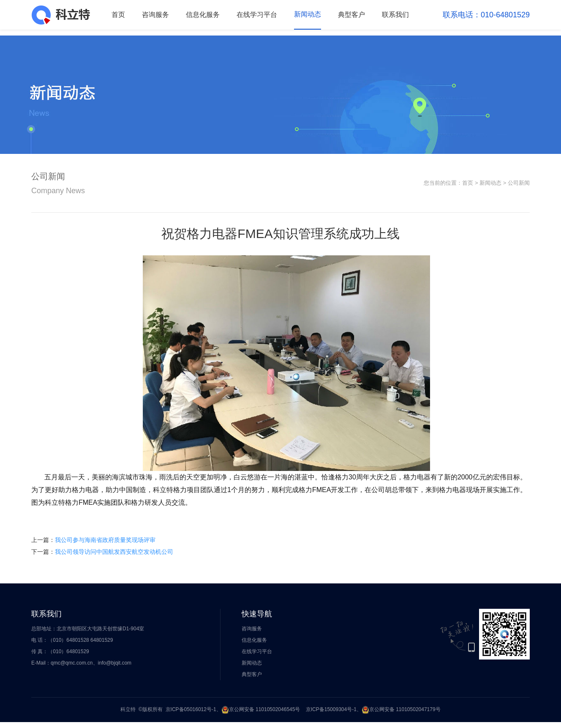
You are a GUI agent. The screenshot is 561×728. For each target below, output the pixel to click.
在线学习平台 (257, 15)
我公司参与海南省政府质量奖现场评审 (105, 540)
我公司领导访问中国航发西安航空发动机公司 (114, 552)
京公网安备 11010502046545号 (261, 709)
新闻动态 (308, 14)
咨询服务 (155, 15)
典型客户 (351, 15)
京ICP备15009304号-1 (331, 709)
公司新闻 (519, 183)
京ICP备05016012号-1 (191, 709)
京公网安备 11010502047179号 (401, 709)
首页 (118, 15)
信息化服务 (203, 15)
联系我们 (395, 15)
